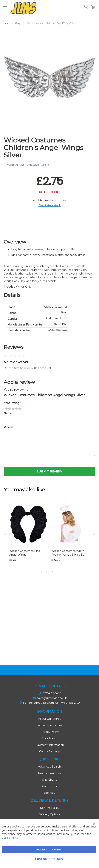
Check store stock (50, 205)
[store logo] (23, 8)
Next (94, 533)
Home (6, 23)
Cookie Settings (50, 751)
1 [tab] (41, 571)
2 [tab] (47, 571)
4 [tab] (58, 571)
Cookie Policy (10, 838)
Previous (5, 533)
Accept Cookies (49, 849)
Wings (18, 23)
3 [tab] (52, 571)
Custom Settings (49, 859)
